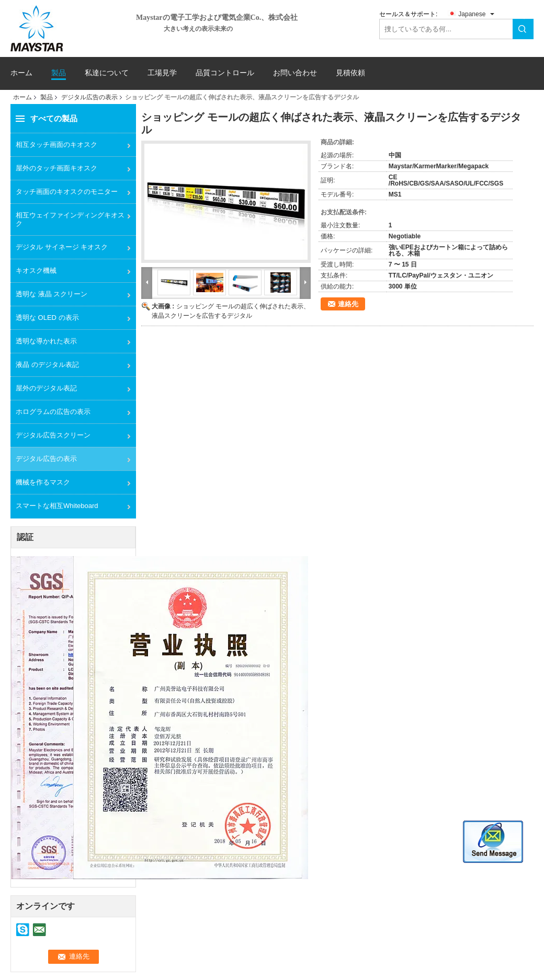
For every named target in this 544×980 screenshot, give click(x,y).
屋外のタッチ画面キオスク (56, 168)
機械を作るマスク (43, 482)
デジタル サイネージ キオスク (62, 247)
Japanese (472, 14)
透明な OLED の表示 (47, 318)
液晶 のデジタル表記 (47, 365)
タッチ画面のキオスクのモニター (67, 192)
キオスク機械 (36, 270)
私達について (107, 73)
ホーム (21, 73)
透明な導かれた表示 (46, 341)
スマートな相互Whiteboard (57, 506)
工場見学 (162, 73)
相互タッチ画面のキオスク (56, 145)
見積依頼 (350, 73)
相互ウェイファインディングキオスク (70, 219)
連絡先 (348, 304)
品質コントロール (225, 73)
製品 (59, 73)
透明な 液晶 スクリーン (52, 294)
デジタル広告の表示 (89, 97)
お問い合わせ (295, 73)
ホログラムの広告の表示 (53, 412)
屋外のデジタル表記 (46, 388)
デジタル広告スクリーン (53, 435)
